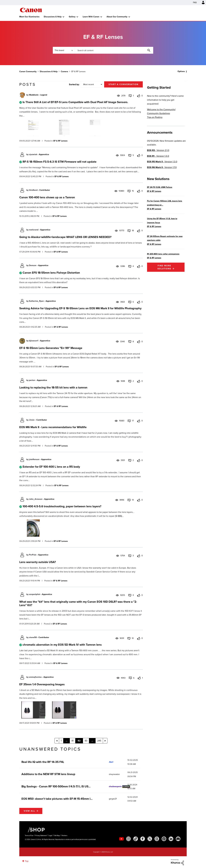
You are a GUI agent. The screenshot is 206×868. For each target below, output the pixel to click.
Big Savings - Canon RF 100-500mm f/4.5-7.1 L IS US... (56, 786)
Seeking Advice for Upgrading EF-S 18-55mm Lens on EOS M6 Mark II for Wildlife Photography (80, 308)
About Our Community (117, 17)
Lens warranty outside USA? (38, 562)
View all (29, 811)
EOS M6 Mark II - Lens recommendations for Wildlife (53, 427)
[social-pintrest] (164, 839)
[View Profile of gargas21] (113, 799)
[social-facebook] (143, 839)
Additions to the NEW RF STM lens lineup (48, 774)
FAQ (195, 3)
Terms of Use (29, 836)
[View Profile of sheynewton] (114, 774)
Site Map (57, 836)
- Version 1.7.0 (162, 167)
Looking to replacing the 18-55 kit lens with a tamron (53, 387)
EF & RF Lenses (60, 141)
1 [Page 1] (61, 741)
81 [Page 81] (73, 741)
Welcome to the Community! (161, 109)
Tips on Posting (155, 117)
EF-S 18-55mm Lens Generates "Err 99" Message (51, 348)
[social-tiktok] (136, 839)
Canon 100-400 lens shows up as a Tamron (47, 197)
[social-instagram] (128, 839)
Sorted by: (74, 84)
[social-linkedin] (171, 839)
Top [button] (27, 861)
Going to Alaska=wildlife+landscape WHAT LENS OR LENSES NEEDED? (65, 237)
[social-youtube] (121, 839)
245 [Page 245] (99, 741)
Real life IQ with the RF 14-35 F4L (43, 762)
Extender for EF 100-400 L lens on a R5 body (51, 467)
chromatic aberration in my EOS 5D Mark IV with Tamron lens (62, 645)
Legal (50, 836)
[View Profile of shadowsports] (115, 786)
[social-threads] (157, 839)
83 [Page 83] (86, 741)
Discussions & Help (53, 17)
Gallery (72, 17)
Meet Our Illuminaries (29, 17)
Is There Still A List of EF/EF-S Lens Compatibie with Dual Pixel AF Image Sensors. (75, 102)
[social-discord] (178, 839)
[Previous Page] (57, 741)
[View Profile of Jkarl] (111, 762)
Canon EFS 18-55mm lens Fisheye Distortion (51, 273)
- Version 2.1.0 (158, 150)
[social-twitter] (150, 839)
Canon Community (31, 10)
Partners (65, 836)
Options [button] (181, 71)
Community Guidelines (159, 113)
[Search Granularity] (64, 50)
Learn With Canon (91, 17)
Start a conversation (123, 84)
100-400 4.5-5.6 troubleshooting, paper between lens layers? (62, 506)
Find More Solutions (164, 267)
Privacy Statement (41, 836)
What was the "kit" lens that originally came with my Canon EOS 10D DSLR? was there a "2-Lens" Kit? (78, 603)
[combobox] (114, 50)
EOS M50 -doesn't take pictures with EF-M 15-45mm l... (57, 799)
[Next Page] (105, 741)
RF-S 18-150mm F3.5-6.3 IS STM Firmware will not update (60, 162)
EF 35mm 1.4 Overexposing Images (42, 684)
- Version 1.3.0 (158, 156)
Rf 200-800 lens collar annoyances (163, 254)
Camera (64, 72)
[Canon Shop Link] (35, 829)
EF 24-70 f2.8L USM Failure (160, 187)
